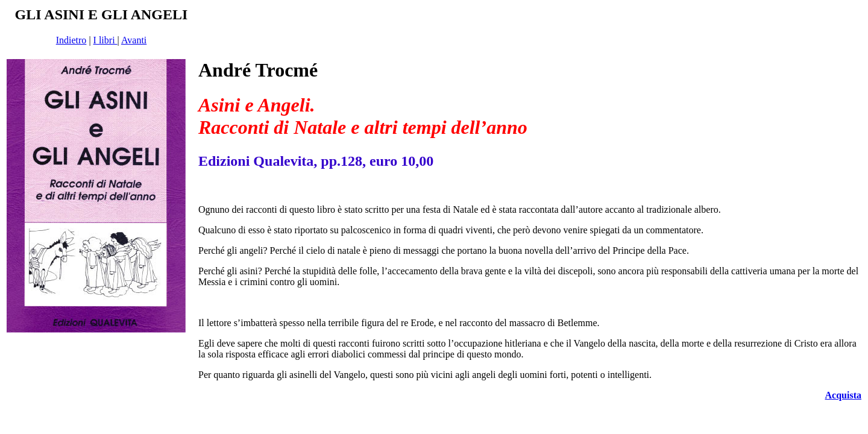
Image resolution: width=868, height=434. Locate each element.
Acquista (843, 395)
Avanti (134, 40)
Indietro (71, 40)
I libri (105, 40)
